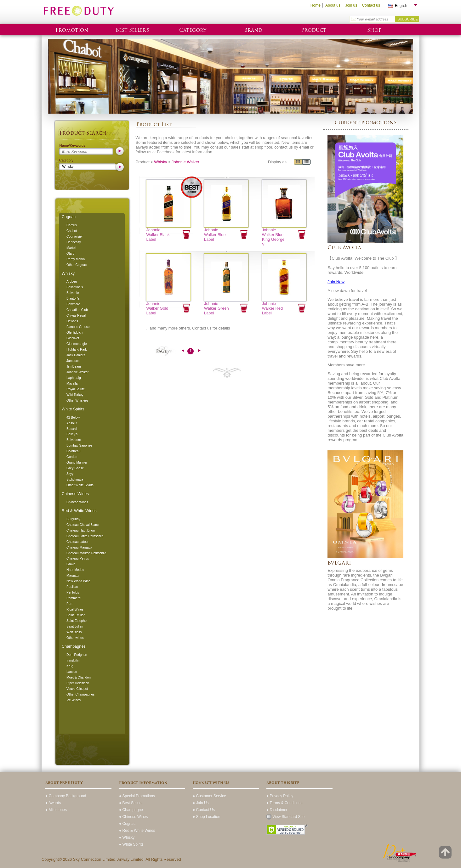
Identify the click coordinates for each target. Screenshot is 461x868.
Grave (71, 564)
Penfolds (73, 592)
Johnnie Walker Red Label (272, 308)
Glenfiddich (74, 333)
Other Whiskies (77, 400)
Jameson (73, 361)
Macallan (73, 383)
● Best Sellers (131, 803)
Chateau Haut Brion (81, 530)
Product (314, 30)
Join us (351, 5)
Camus (71, 225)
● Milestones (56, 810)
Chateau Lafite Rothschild (85, 536)
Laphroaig (74, 378)
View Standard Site (285, 817)
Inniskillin (73, 660)
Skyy (70, 474)
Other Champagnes (80, 694)
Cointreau (73, 451)
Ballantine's (75, 287)
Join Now (336, 282)
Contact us (371, 5)
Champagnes (74, 646)
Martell (71, 248)
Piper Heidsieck (78, 683)
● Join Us (201, 803)
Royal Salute (76, 389)
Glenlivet (73, 338)
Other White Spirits (80, 485)
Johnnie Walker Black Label (158, 235)
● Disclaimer (277, 810)
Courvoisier (75, 237)
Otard (71, 254)
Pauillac (72, 587)
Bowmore (73, 304)
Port (69, 604)
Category (193, 30)
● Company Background (66, 796)
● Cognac (127, 824)
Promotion (72, 30)
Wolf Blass (74, 632)
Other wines (75, 638)
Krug (70, 666)
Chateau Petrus (78, 558)
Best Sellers (132, 30)
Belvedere (74, 440)
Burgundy (73, 519)
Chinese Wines (75, 494)
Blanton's (73, 299)
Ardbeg (72, 282)
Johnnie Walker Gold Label (157, 308)
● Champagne (131, 810)
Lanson (72, 672)
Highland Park (77, 349)
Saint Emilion (76, 615)
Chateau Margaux (79, 547)
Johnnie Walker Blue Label (215, 235)
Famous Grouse (78, 327)
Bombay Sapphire (79, 445)
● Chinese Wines (133, 817)
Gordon (72, 457)
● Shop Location (206, 817)
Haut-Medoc (75, 570)
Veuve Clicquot (77, 689)
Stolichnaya (75, 479)
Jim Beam (74, 366)
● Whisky (127, 837)
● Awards (53, 803)
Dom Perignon (77, 655)
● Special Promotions (137, 796)
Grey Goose (75, 468)
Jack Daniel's (76, 355)
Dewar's (72, 321)
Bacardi (72, 429)
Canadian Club (77, 310)
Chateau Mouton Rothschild (86, 553)
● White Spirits (131, 844)
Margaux (73, 575)
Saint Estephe (77, 621)
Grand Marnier (77, 462)
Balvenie (73, 293)
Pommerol (74, 598)
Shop (374, 30)
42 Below (73, 417)
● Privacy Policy (280, 796)
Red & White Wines (79, 511)
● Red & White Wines (137, 831)
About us (333, 5)
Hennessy (74, 242)
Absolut (72, 423)
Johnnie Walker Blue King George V (273, 237)
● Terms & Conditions (284, 803)
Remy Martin (76, 259)
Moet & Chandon (79, 677)
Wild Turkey (75, 395)
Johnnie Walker (77, 372)
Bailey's (72, 434)
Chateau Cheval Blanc (83, 525)
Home (316, 5)
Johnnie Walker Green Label (216, 308)
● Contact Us (204, 810)
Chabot (72, 231)
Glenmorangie (77, 344)
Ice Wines (74, 700)
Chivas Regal (76, 316)
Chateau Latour (78, 542)
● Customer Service (209, 796)
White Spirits (73, 409)
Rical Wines (75, 609)
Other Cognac (77, 265)
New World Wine (78, 581)
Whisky (68, 273)
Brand (253, 30)
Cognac (69, 217)
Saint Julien (75, 626)
